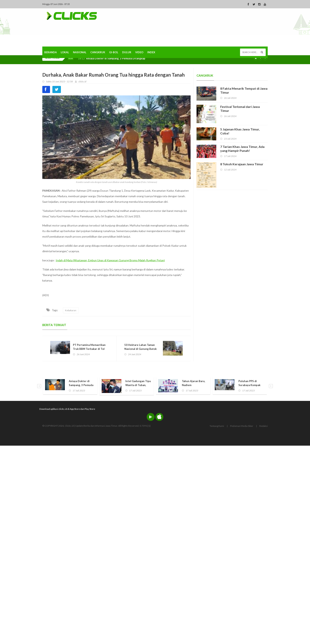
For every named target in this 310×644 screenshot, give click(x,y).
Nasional (80, 52)
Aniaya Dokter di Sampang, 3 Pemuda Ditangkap (116, 59)
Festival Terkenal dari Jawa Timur (240, 109)
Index (151, 52)
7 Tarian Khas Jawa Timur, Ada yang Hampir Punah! (242, 149)
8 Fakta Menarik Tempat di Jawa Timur (244, 90)
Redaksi (264, 426)
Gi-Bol (114, 52)
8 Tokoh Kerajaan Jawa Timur (242, 164)
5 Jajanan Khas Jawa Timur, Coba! (240, 131)
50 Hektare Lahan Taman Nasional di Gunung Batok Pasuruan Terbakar (140, 349)
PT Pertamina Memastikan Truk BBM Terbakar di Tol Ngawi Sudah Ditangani (89, 349)
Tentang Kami (217, 426)
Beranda (51, 52)
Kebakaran (71, 310)
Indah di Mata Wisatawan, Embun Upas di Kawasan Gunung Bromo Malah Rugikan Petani (110, 260)
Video (139, 52)
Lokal (65, 52)
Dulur (127, 52)
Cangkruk (98, 52)
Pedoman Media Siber (242, 426)
